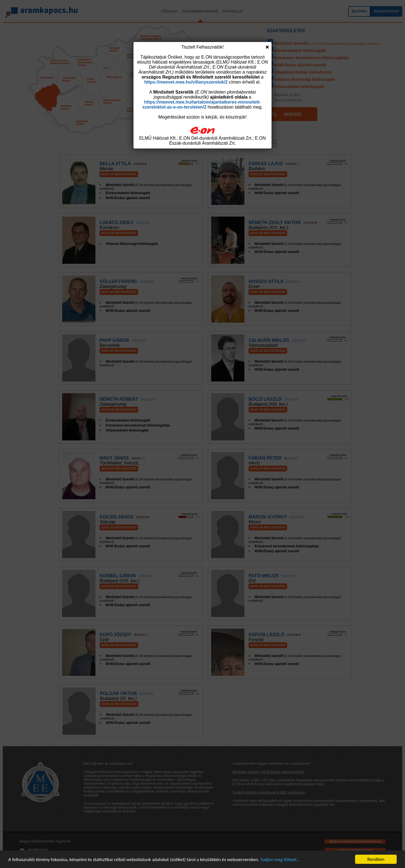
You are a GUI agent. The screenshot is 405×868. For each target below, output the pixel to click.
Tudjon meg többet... (280, 860)
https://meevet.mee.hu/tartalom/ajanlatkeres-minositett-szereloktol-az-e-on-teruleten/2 (202, 105)
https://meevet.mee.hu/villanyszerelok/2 (186, 82)
